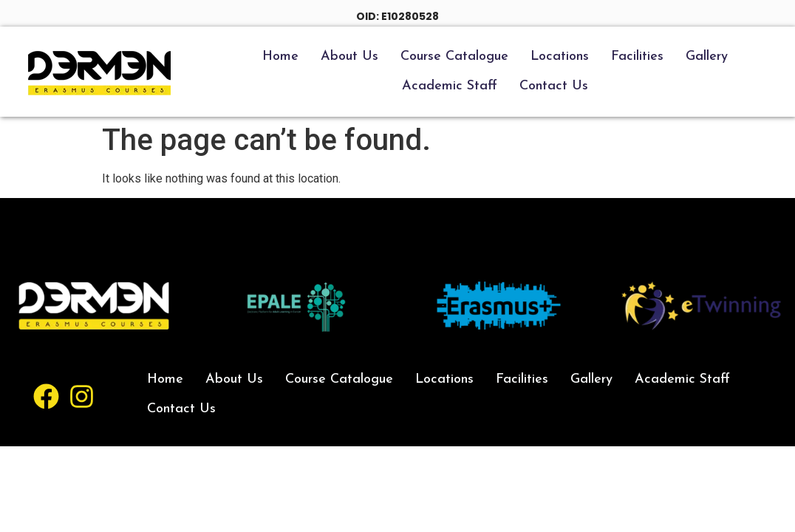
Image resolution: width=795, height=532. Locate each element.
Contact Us (554, 86)
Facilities (637, 57)
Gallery (707, 57)
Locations (560, 57)
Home (280, 57)
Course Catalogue (454, 57)
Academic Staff (450, 86)
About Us (349, 57)
